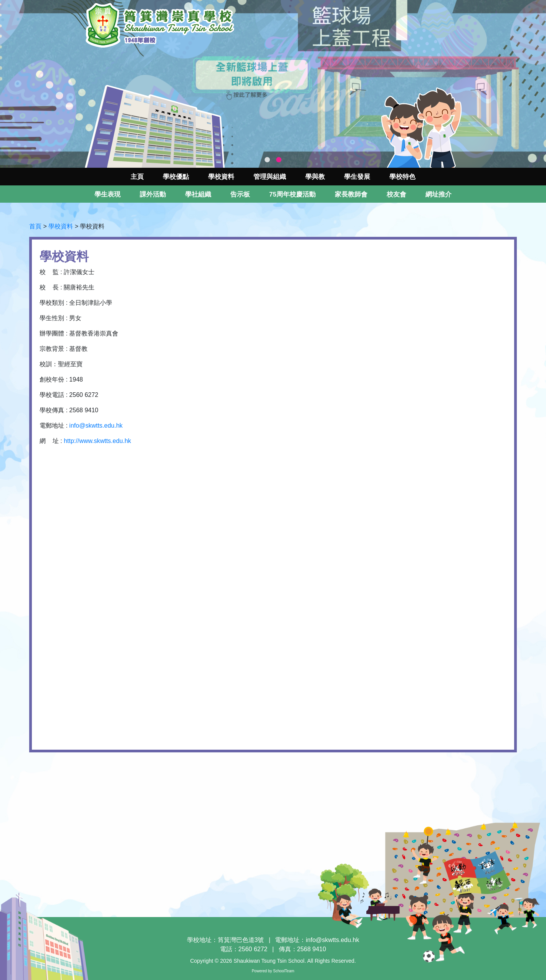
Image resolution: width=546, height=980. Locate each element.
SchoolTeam (284, 971)
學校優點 (176, 177)
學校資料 (61, 226)
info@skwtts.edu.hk (96, 426)
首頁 (35, 226)
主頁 (137, 177)
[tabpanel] (273, 84)
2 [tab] (279, 160)
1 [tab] (267, 160)
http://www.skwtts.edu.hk (97, 441)
